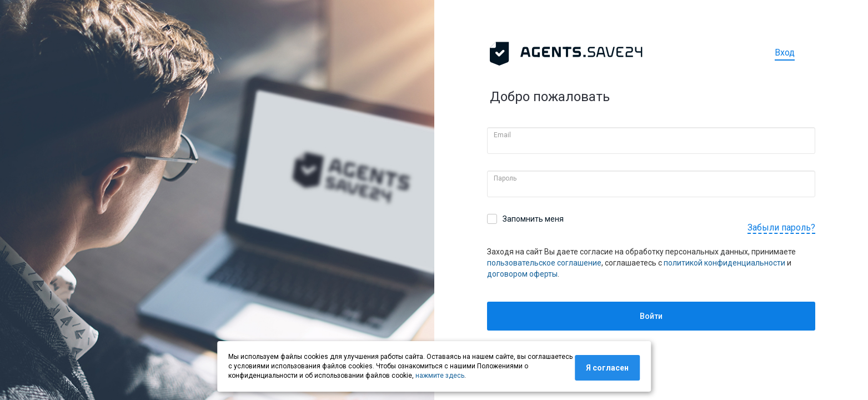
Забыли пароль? (781, 227)
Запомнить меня (533, 219)
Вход (785, 52)
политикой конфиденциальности (724, 263)
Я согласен (607, 368)
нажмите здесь (440, 376)
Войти (651, 316)
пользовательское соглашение (544, 263)
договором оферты (522, 274)
